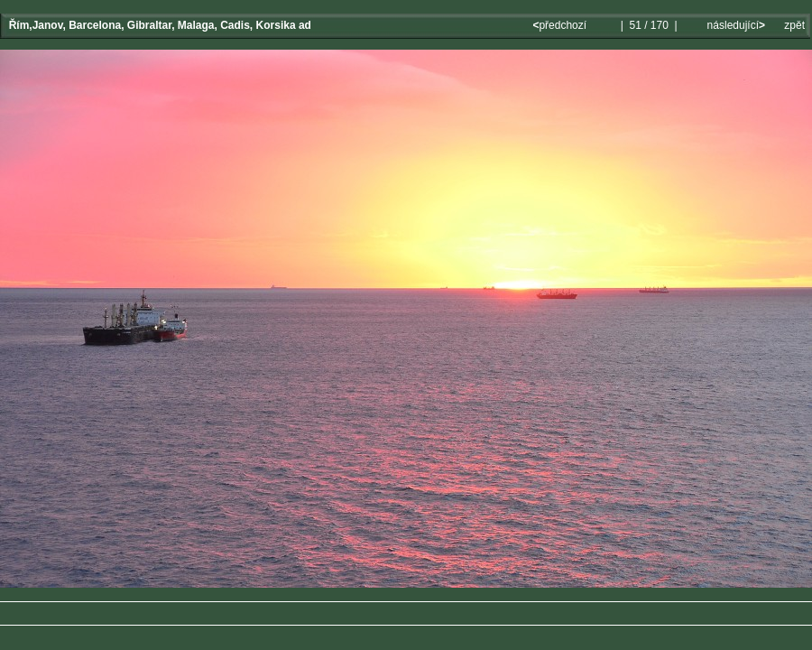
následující (734, 25)
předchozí (561, 25)
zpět (794, 25)
